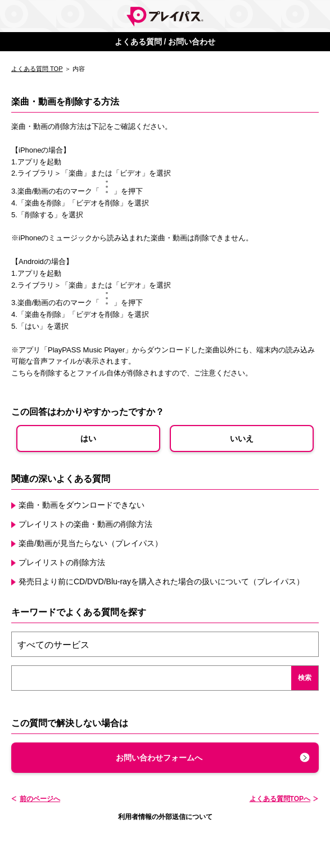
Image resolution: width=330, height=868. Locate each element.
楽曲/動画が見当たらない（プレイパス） (91, 543)
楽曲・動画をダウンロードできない (82, 505)
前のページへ (40, 799)
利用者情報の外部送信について (165, 817)
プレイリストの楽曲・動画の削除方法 (85, 524)
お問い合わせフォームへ (159, 758)
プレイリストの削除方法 (62, 562)
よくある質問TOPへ (280, 799)
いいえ (242, 439)
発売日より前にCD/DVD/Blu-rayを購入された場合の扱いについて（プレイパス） (161, 581)
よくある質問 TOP (37, 69)
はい (88, 439)
